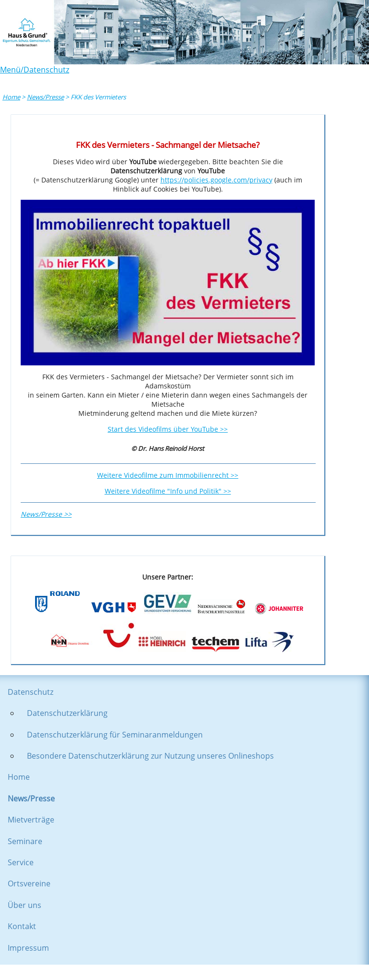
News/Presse (45, 97)
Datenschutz (31, 692)
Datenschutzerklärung (67, 713)
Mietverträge (31, 820)
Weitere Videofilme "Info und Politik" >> (168, 491)
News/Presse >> (46, 514)
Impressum (28, 948)
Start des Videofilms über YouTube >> (168, 429)
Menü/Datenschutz (35, 70)
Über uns (25, 905)
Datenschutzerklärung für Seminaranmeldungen (115, 735)
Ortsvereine (29, 883)
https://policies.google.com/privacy (216, 180)
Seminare (25, 841)
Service (21, 862)
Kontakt (22, 926)
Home (11, 97)
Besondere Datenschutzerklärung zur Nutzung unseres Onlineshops (150, 756)
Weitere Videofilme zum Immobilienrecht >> (168, 475)
